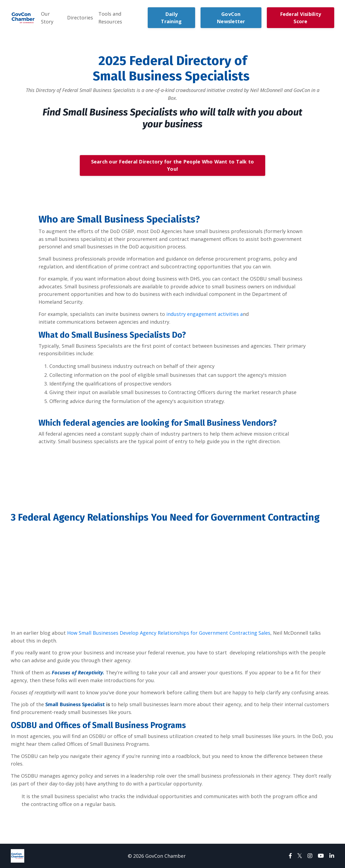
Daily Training (171, 18)
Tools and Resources (110, 18)
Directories (80, 18)
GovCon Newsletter (231, 18)
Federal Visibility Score (301, 18)
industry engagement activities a (205, 314)
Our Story (47, 18)
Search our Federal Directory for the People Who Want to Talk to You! (173, 165)
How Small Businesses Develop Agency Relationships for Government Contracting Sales (169, 633)
